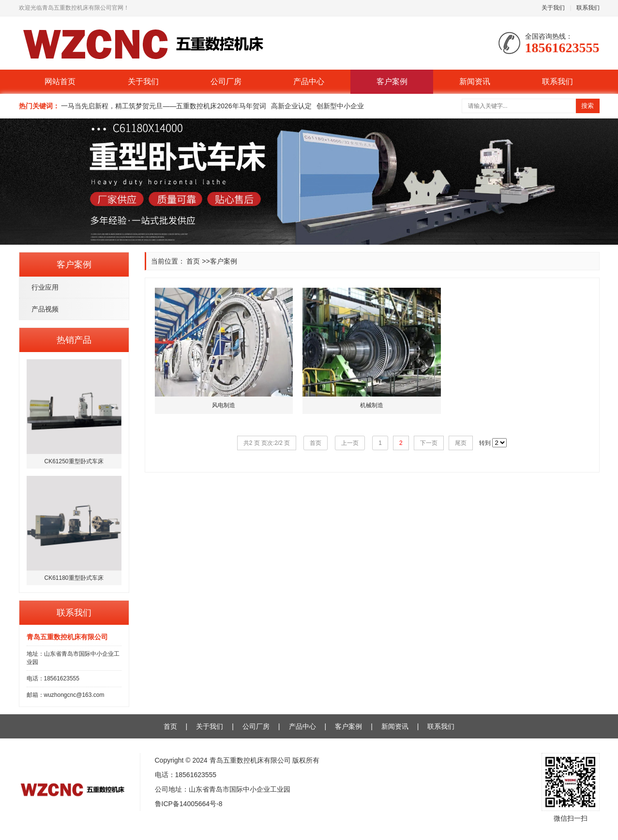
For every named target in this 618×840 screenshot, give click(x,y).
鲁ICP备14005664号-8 (189, 804)
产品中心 (309, 81)
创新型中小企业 (340, 106)
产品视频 (45, 309)
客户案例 (392, 81)
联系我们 (588, 8)
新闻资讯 (475, 81)
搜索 (588, 106)
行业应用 (45, 287)
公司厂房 (226, 81)
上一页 (350, 443)
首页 (193, 261)
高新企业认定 (291, 106)
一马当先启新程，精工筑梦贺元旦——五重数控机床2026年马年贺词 (163, 106)
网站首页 (60, 81)
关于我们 (553, 8)
